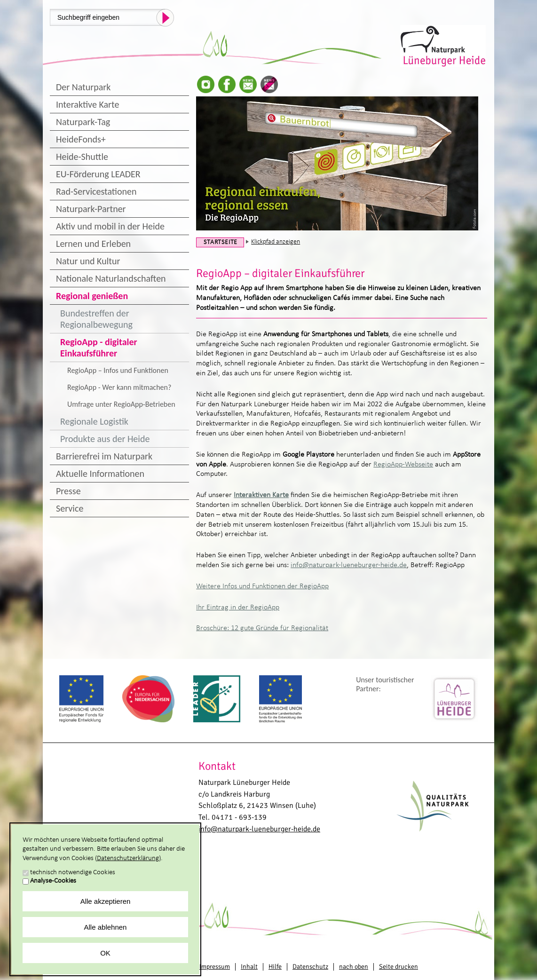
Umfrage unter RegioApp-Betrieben (121, 404)
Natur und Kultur (88, 261)
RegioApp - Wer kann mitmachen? (119, 387)
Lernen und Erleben (93, 244)
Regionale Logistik (94, 421)
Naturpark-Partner (91, 209)
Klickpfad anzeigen (276, 242)
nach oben (354, 967)
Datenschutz (310, 967)
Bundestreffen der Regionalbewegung (96, 319)
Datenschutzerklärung (128, 858)
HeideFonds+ (81, 139)
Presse (68, 491)
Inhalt (249, 967)
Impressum (215, 967)
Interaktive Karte (87, 104)
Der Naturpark (83, 87)
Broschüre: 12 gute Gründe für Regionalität (262, 628)
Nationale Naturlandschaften (111, 278)
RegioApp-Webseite (403, 465)
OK (105, 953)
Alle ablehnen (106, 927)
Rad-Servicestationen (96, 191)
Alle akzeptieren (106, 901)
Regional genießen (92, 296)
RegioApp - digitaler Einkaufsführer (99, 348)
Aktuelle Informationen (100, 474)
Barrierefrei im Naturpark (104, 456)
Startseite (221, 242)
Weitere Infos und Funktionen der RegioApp (262, 586)
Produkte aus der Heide (105, 439)
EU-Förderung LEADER (98, 174)
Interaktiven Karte (261, 495)
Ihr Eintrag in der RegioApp (238, 608)
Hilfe (275, 967)
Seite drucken (399, 967)
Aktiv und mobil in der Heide (110, 226)
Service (70, 508)
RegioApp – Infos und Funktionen (118, 370)
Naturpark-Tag (83, 122)
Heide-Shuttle (82, 157)
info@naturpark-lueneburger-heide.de (349, 565)
